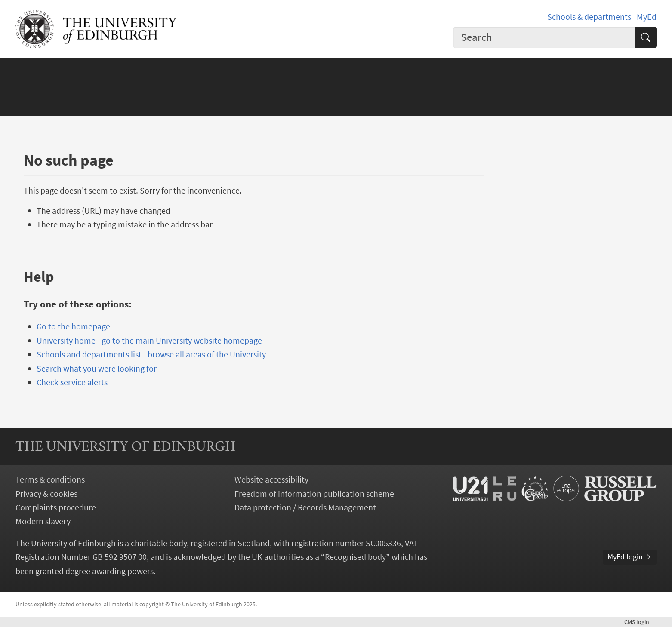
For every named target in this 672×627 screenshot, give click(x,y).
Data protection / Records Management (305, 507)
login (640, 622)
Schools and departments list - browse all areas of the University (151, 354)
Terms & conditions (50, 479)
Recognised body (355, 557)
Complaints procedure (56, 507)
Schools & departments (589, 17)
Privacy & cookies (46, 494)
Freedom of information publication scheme (314, 494)
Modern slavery (43, 521)
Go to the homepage (73, 326)
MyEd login (630, 557)
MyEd (647, 17)
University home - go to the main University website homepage (149, 341)
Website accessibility (271, 479)
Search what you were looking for (97, 369)
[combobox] (544, 37)
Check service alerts (72, 382)
